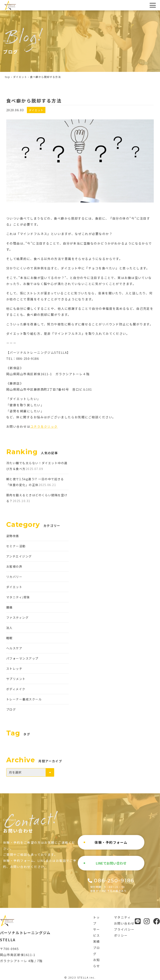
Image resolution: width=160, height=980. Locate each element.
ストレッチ (14, 669)
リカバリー (14, 577)
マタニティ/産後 (18, 597)
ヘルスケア (14, 648)
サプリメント (16, 679)
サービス (97, 932)
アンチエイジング (19, 556)
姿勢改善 (13, 536)
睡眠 (9, 638)
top (7, 77)
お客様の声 (14, 566)
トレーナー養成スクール (24, 699)
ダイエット (20, 77)
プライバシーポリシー (124, 932)
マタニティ (122, 917)
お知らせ (97, 963)
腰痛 (9, 607)
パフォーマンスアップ (22, 658)
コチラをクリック (44, 426)
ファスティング (17, 617)
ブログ (11, 709)
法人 (9, 628)
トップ (97, 920)
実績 (97, 941)
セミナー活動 (16, 546)
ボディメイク (16, 689)
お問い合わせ (124, 923)
